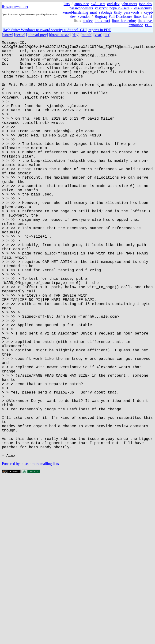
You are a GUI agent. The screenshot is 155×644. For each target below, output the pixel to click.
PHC (149, 25)
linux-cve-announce (141, 23)
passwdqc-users (81, 8)
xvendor (84, 17)
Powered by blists (15, 556)
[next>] (20, 35)
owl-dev (113, 4)
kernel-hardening (75, 12)
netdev (88, 21)
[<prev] (8, 35)
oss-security (143, 8)
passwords (132, 12)
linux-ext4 (102, 21)
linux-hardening (124, 21)
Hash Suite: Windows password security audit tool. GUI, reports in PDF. (57, 30)
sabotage (106, 12)
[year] (98, 35)
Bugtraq (101, 17)
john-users (129, 4)
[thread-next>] (60, 35)
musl (94, 12)
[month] (87, 35)
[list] (107, 35)
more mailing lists (45, 556)
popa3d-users (119, 8)
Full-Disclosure (120, 17)
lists (67, 4)
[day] (76, 35)
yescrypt (101, 8)
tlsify (118, 12)
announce (82, 4)
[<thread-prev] (37, 35)
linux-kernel (143, 17)
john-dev (146, 4)
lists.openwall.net (15, 7)
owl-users (98, 4)
